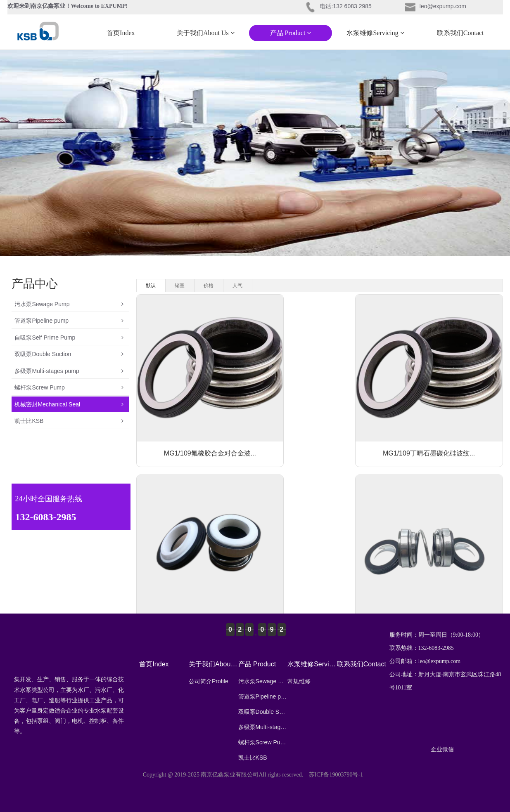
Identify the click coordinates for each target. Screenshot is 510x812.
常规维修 (299, 681)
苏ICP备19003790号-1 (336, 775)
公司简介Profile (209, 681)
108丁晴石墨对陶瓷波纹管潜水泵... (319, 568)
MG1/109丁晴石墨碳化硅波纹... (319, 421)
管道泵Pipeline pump (69, 328)
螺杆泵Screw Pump (69, 414)
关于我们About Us (206, 33)
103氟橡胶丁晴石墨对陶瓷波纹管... (444, 421)
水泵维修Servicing (375, 33)
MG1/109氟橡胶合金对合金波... (195, 421)
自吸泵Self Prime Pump (69, 349)
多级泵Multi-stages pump (69, 392)
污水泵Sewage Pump (69, 307)
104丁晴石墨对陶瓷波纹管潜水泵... (444, 568)
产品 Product (291, 33)
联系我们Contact (460, 33)
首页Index (121, 33)
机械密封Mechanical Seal (69, 435)
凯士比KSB (69, 457)
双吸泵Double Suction (69, 371)
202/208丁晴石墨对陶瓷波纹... (195, 568)
